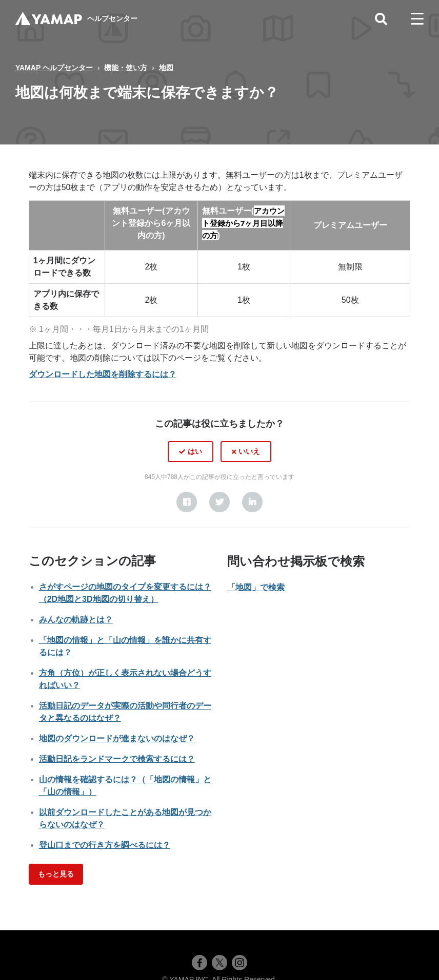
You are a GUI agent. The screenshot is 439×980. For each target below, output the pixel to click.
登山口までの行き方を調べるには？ (105, 845)
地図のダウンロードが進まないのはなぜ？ (117, 738)
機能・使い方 (126, 68)
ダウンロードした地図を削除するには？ (103, 374)
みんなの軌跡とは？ (76, 620)
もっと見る (56, 874)
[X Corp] (219, 502)
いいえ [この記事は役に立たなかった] (249, 451)
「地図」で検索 (256, 587)
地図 (166, 68)
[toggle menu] (417, 19)
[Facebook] (187, 502)
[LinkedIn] (252, 502)
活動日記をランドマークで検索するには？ (117, 759)
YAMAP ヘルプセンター (54, 68)
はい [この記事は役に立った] (195, 451)
